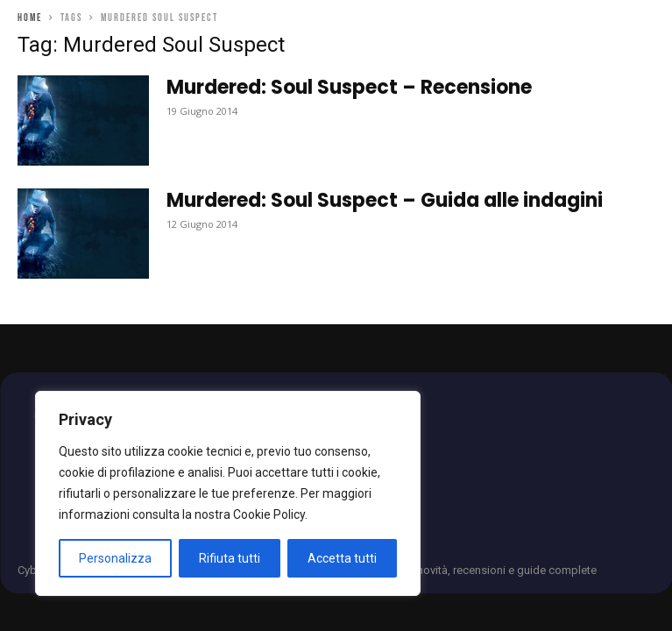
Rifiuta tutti (230, 558)
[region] (228, 493)
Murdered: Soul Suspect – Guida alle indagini (385, 200)
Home (30, 18)
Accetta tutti (342, 558)
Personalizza (115, 558)
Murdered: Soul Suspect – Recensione (349, 87)
